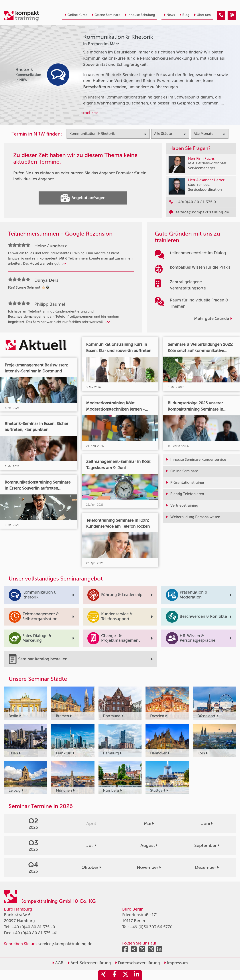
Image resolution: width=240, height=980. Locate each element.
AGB (58, 963)
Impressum (176, 963)
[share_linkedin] (137, 975)
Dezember (207, 867)
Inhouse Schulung (140, 15)
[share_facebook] (114, 975)
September (207, 845)
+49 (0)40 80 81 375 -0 (33, 927)
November (149, 867)
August (149, 845)
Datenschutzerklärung (137, 963)
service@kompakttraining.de (65, 944)
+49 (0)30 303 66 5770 (151, 927)
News (169, 15)
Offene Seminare (106, 15)
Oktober (91, 867)
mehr (90, 113)
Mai (149, 823)
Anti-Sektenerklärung (89, 963)
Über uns (202, 15)
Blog (184, 15)
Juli (91, 845)
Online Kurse (76, 15)
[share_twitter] (126, 975)
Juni (207, 823)
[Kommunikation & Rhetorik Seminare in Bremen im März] (221, 15)
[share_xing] (103, 975)
